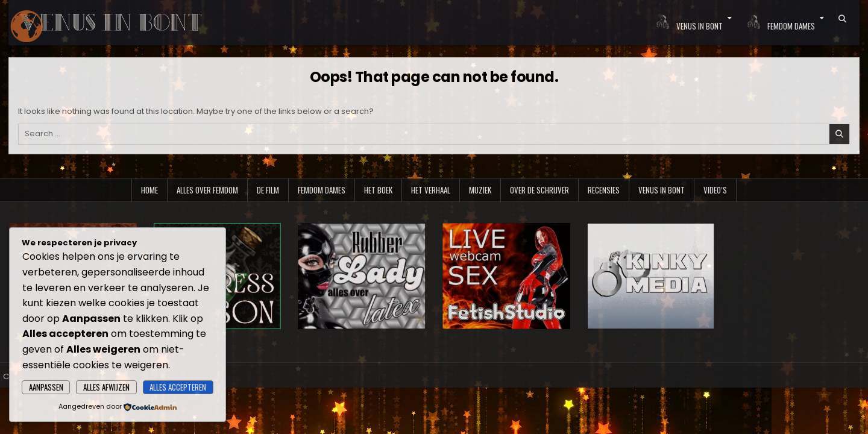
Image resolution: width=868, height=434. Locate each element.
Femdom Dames (322, 190)
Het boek (378, 190)
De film (268, 190)
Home (149, 190)
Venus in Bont (662, 190)
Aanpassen (46, 387)
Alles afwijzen (106, 387)
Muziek (480, 190)
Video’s (715, 190)
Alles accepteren (178, 387)
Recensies (604, 190)
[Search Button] (842, 19)
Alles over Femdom (207, 190)
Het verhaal (431, 190)
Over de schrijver (539, 190)
